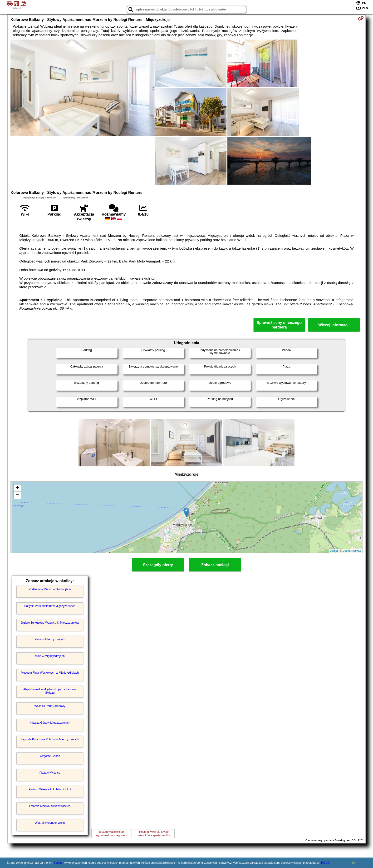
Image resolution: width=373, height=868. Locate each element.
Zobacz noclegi (215, 565)
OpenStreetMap (352, 551)
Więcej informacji (334, 325)
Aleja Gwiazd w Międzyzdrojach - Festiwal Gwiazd (50, 691)
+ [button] (17, 488)
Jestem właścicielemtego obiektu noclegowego (111, 833)
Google (58, 863)
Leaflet (334, 551)
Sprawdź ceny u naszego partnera (279, 325)
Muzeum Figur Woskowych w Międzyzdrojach (50, 673)
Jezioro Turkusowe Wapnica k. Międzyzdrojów (50, 623)
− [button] (17, 495)
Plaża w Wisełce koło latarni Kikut (50, 789)
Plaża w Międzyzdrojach (50, 639)
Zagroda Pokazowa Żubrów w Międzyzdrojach (50, 739)
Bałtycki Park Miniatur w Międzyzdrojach (50, 606)
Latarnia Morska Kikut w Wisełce (50, 806)
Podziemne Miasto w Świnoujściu (50, 589)
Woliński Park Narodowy (50, 706)
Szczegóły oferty (158, 565)
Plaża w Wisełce (50, 773)
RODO (325, 863)
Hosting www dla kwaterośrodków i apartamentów (154, 833)
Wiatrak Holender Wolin (50, 823)
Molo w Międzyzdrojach (50, 656)
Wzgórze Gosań (50, 756)
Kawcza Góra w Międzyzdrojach (50, 723)
